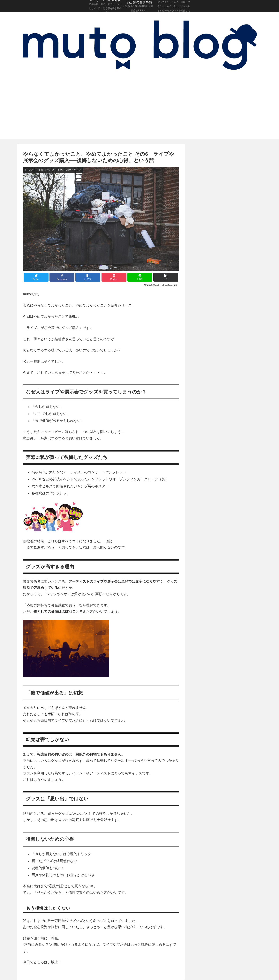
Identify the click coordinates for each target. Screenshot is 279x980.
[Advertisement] (139, 110)
